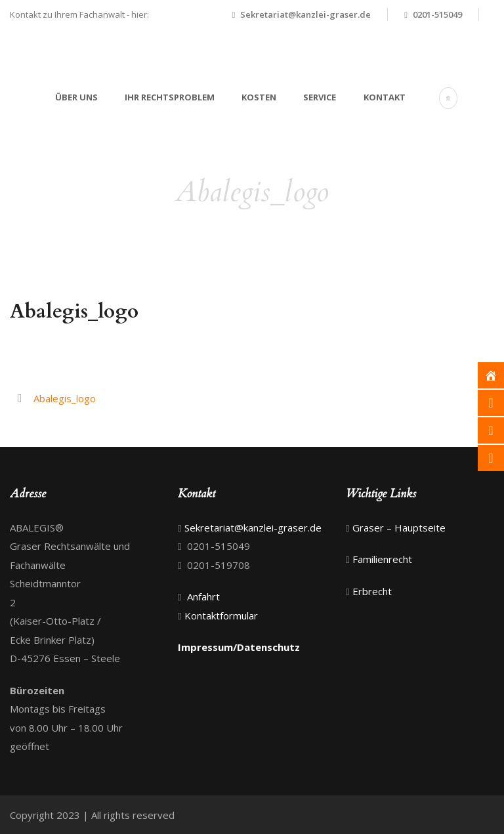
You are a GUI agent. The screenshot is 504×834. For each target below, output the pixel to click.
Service (320, 97)
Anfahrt (202, 596)
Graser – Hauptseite (399, 528)
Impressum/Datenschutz (239, 647)
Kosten (259, 97)
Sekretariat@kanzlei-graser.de (305, 14)
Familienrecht (382, 559)
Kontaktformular (221, 615)
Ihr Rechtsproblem (170, 97)
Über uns (76, 97)
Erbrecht (372, 591)
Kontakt (385, 97)
